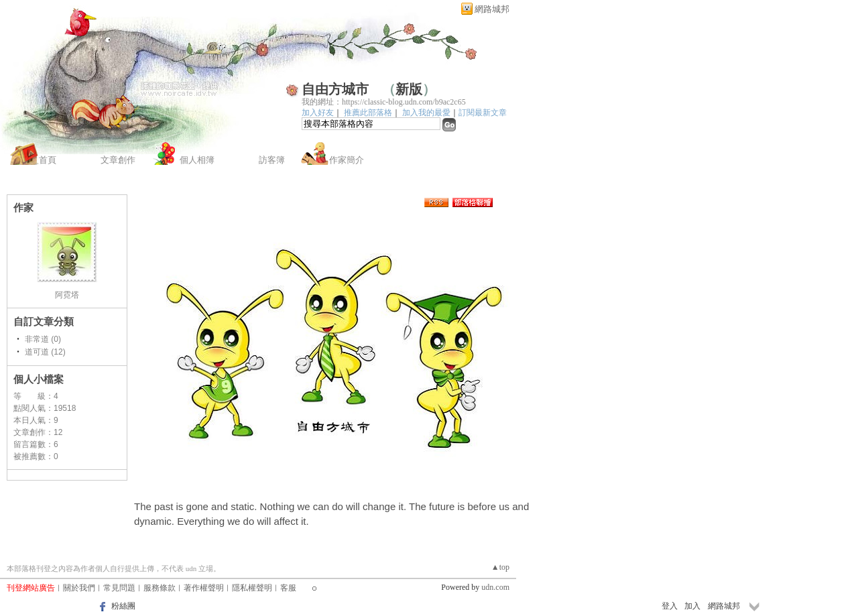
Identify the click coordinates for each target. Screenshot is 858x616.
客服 (288, 588)
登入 (670, 606)
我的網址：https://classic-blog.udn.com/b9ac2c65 (384, 102)
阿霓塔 (67, 295)
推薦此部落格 (368, 113)
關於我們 (79, 588)
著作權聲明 (204, 588)
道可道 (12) (45, 352)
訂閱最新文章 (483, 113)
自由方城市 (335, 89)
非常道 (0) (43, 339)
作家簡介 (347, 160)
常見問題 (119, 588)
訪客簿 (272, 160)
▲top (500, 567)
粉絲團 (123, 606)
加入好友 (318, 113)
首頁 (48, 160)
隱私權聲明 (252, 588)
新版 (409, 89)
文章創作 (118, 160)
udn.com (495, 587)
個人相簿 (197, 160)
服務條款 (160, 588)
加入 (692, 606)
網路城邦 (492, 9)
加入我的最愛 (426, 113)
